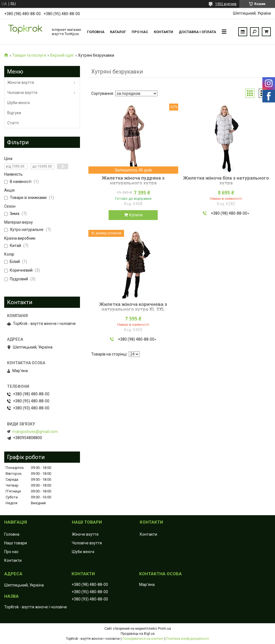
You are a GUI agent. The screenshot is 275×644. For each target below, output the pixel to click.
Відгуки (14, 113)
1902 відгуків (226, 4)
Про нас (140, 32)
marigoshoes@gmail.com (35, 432)
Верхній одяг (62, 55)
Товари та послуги (29, 55)
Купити (136, 215)
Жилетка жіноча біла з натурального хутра (226, 180)
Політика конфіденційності (188, 639)
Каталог (118, 32)
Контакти (163, 32)
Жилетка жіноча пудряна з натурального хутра (133, 180)
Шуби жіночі (19, 103)
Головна (96, 32)
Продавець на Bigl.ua (138, 634)
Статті (13, 123)
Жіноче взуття (21, 82)
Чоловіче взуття (22, 93)
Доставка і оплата (197, 32)
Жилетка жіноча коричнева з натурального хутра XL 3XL (133, 307)
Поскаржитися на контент (143, 639)
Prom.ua (164, 629)
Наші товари (16, 543)
